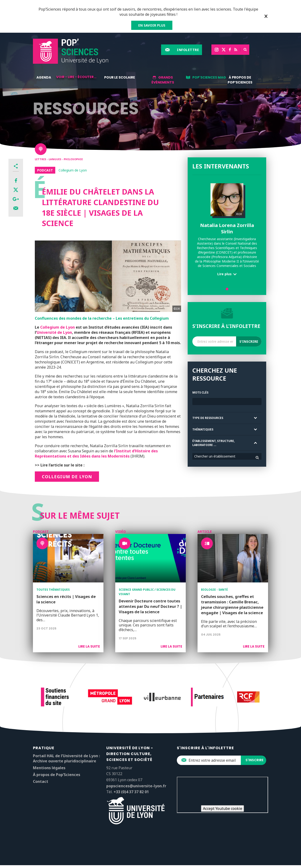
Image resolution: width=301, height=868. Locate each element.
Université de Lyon (54, 332)
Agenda (44, 77)
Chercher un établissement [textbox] (215, 456)
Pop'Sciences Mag (209, 77)
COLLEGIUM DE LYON (67, 477)
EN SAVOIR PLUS (152, 25)
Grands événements (163, 80)
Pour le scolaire (120, 77)
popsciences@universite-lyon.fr (136, 786)
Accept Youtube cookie (223, 808)
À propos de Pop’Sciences (240, 80)
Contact (41, 781)
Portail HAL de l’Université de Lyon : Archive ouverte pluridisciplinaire (66, 758)
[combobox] (227, 456)
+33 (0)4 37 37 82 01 (131, 792)
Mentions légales (49, 768)
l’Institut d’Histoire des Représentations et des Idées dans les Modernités (96, 454)
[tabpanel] (227, 231)
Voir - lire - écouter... (76, 77)
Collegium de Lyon (57, 327)
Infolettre (188, 50)
